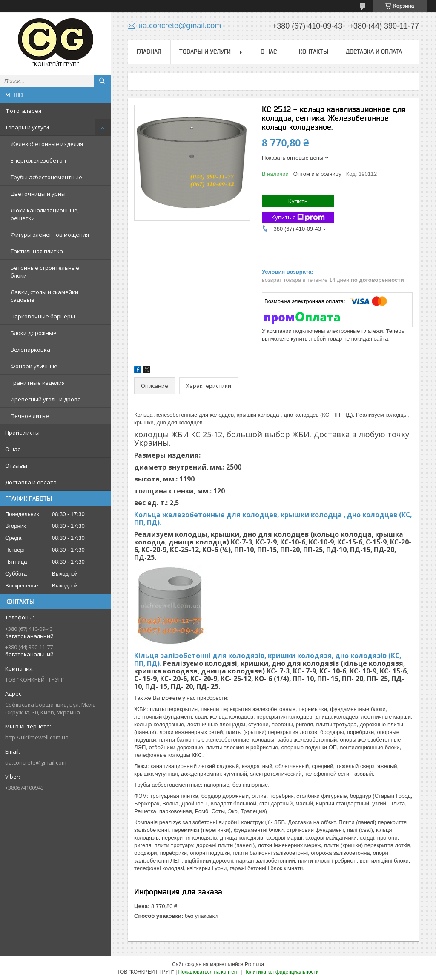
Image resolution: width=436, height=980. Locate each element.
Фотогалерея (23, 111)
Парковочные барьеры (43, 316)
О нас (13, 449)
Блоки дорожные (34, 333)
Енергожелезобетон (38, 160)
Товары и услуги (27, 127)
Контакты (314, 52)
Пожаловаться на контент (209, 972)
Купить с (298, 217)
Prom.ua (254, 964)
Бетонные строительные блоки (45, 272)
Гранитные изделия (38, 383)
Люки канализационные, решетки (45, 214)
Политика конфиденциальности (281, 972)
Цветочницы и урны (38, 194)
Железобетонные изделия (47, 144)
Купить (298, 201)
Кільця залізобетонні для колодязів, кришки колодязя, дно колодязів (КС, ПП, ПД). (268, 659)
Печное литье (30, 416)
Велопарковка (30, 350)
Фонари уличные (34, 366)
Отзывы (16, 466)
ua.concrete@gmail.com (36, 762)
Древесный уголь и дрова (46, 399)
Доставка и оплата (31, 482)
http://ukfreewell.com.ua (37, 737)
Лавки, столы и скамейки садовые (44, 296)
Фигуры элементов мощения (50, 235)
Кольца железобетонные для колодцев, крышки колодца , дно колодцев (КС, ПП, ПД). (273, 519)
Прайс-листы (22, 433)
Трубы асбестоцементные (46, 177)
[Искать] (102, 81)
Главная (149, 52)
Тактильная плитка (37, 251)
